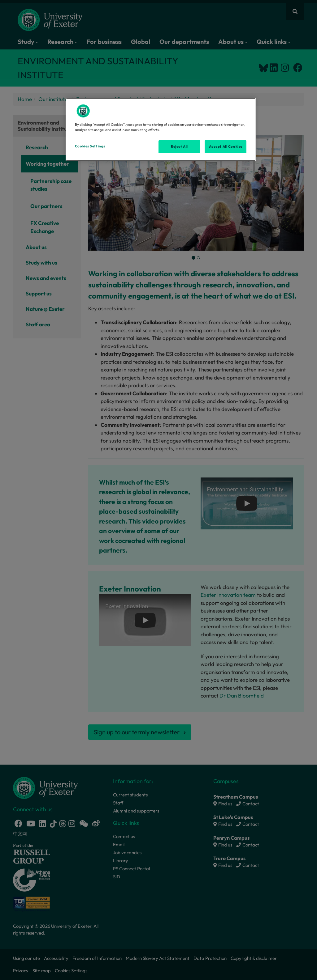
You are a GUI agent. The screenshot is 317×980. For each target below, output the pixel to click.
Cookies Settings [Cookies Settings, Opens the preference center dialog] (90, 146)
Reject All (179, 146)
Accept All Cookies (226, 146)
